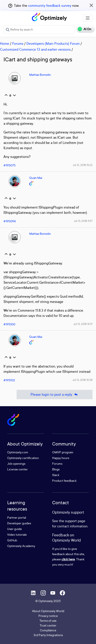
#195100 (9, 324)
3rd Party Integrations (48, 635)
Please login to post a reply (55, 395)
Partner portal (17, 517)
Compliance (48, 630)
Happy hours (61, 458)
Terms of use (48, 621)
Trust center (48, 625)
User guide (15, 529)
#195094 (10, 221)
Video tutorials (17, 534)
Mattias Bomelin (40, 75)
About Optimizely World (48, 611)
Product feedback (64, 481)
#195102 (9, 380)
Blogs (56, 469)
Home (5, 43)
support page (75, 521)
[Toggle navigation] (88, 18)
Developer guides (19, 523)
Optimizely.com (18, 452)
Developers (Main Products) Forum (53, 43)
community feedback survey (50, 5)
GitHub (12, 540)
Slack (56, 475)
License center (17, 469)
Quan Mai (36, 178)
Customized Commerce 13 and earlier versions (35, 49)
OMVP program (63, 452)
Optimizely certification (23, 458)
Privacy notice (48, 616)
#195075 (9, 165)
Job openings (16, 464)
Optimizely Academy (21, 546)
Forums (18, 43)
